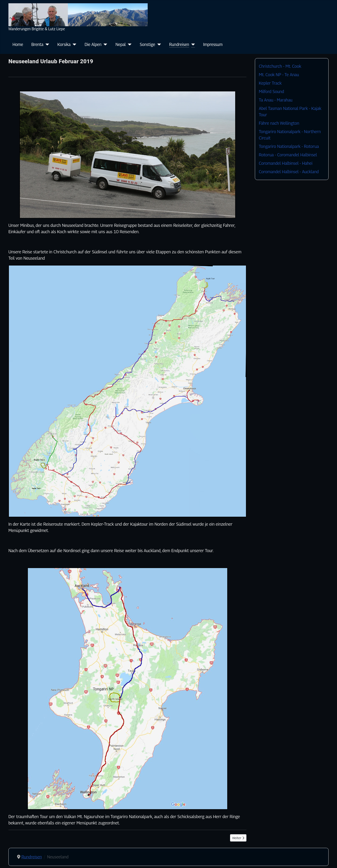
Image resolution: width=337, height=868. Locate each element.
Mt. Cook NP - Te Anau (279, 75)
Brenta (37, 44)
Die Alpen (93, 44)
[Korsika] (74, 45)
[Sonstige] (158, 45)
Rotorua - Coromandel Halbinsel (288, 155)
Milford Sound (271, 92)
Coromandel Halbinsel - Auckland (289, 172)
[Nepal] (129, 45)
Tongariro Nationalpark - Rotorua (289, 146)
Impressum (213, 44)
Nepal (121, 44)
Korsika (64, 44)
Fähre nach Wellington (279, 123)
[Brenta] (46, 45)
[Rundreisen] (192, 45)
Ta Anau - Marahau (276, 100)
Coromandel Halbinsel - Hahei (286, 163)
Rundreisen (179, 44)
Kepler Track (270, 83)
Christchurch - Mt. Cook (280, 66)
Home (18, 44)
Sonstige (147, 44)
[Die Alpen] (104, 45)
